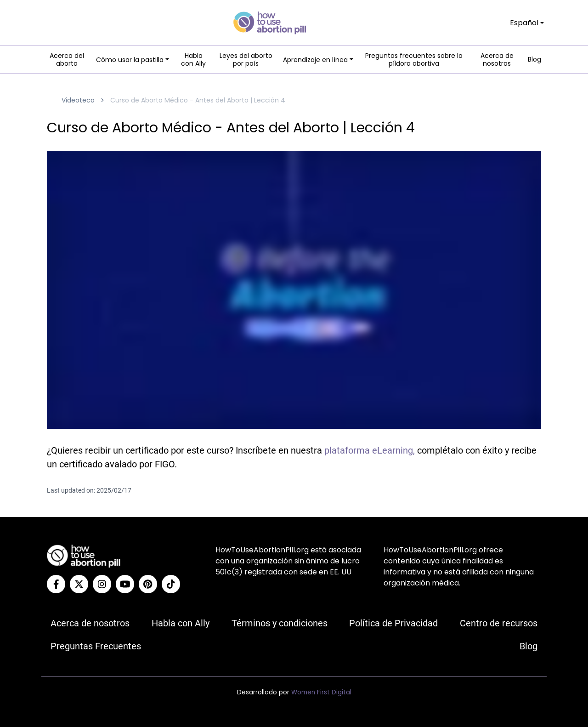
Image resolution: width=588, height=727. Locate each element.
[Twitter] (79, 584)
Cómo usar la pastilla (130, 60)
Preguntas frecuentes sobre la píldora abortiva (414, 60)
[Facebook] (56, 584)
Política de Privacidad (393, 623)
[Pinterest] (148, 584)
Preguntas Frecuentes (96, 646)
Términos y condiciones (280, 623)
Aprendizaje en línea (315, 60)
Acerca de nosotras (497, 60)
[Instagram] (102, 584)
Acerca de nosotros (90, 623)
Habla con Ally (193, 60)
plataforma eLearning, (370, 450)
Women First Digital (321, 692)
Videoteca (78, 100)
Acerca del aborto (67, 60)
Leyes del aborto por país (246, 60)
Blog (534, 60)
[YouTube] (125, 584)
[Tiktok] (171, 584)
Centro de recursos (499, 623)
